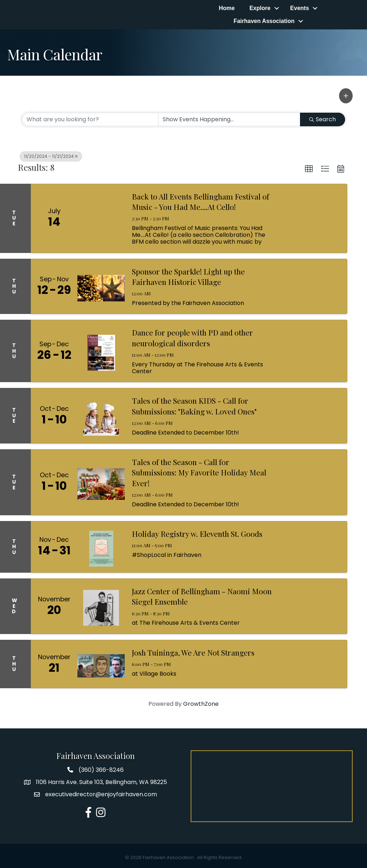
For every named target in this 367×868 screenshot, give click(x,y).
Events (300, 8)
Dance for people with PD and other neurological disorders (192, 337)
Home (227, 8)
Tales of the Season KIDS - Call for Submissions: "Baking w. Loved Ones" (194, 406)
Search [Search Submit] (323, 119)
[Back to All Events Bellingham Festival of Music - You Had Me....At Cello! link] (101, 218)
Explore (260, 8)
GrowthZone (201, 704)
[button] (346, 96)
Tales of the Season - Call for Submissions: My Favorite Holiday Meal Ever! (199, 472)
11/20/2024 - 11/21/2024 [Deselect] (51, 156)
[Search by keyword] (90, 119)
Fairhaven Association (264, 21)
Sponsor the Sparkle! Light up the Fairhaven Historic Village (188, 276)
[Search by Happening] (229, 119)
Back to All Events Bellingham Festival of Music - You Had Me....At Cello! (201, 201)
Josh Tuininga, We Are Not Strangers (193, 652)
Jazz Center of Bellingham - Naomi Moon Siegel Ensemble (202, 596)
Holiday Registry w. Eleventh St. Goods (197, 534)
